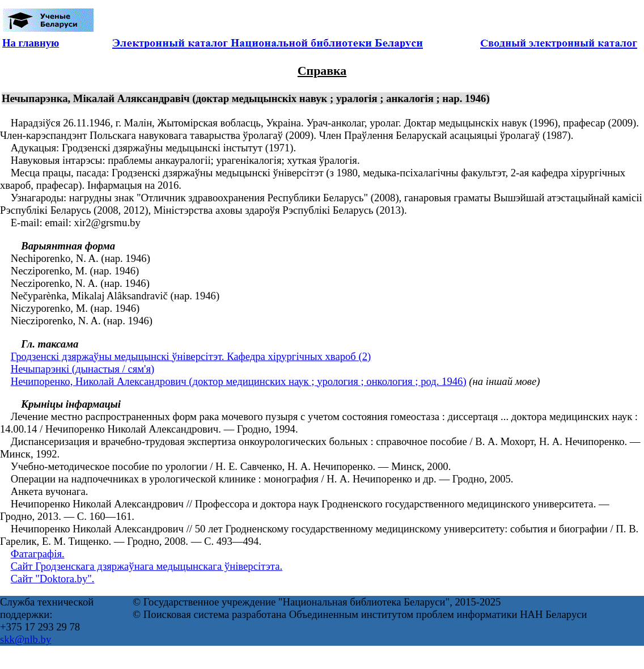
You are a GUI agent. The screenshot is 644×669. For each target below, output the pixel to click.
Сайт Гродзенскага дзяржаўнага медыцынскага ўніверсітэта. (147, 566)
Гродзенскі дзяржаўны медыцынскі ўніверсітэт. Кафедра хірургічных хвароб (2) (191, 356)
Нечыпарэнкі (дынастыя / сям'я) (83, 369)
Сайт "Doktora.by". (53, 579)
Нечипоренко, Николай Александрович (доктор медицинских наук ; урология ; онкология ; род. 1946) (239, 381)
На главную (31, 43)
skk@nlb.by (26, 639)
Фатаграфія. (38, 554)
